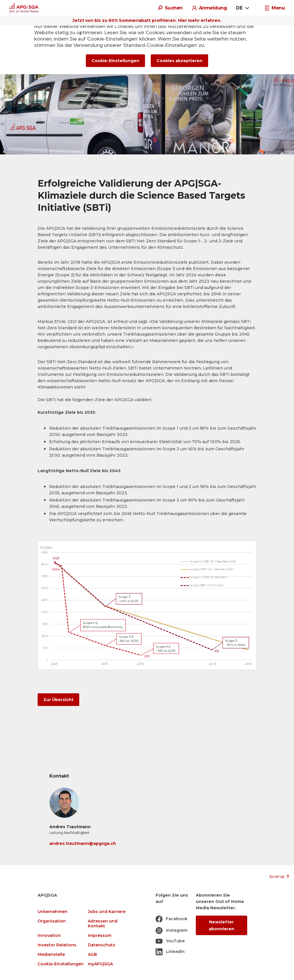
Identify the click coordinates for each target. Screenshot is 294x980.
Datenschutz (101, 945)
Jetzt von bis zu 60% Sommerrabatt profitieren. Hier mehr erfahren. (147, 20)
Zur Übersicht (58, 700)
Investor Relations (57, 945)
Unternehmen (53, 912)
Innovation (49, 936)
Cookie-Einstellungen (61, 964)
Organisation (52, 921)
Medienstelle (51, 955)
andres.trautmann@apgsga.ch (83, 843)
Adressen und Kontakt (103, 924)
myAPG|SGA (100, 964)
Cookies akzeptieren (179, 61)
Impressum (100, 936)
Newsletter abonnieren (222, 925)
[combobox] (242, 8)
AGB (92, 955)
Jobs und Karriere (107, 912)
